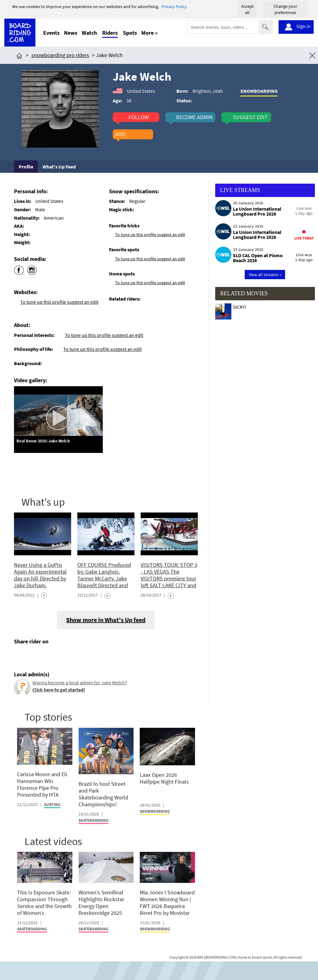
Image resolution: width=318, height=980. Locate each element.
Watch (89, 33)
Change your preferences (285, 9)
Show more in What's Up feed (106, 620)
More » (150, 33)
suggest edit (250, 117)
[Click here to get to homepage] (19, 55)
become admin (194, 117)
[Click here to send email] (47, 656)
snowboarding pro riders (60, 55)
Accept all (248, 9)
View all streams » (265, 275)
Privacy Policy (174, 7)
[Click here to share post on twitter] (34, 656)
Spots (130, 33)
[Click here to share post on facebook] (20, 656)
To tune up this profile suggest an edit (59, 302)
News (71, 33)
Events (51, 33)
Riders (110, 33)
